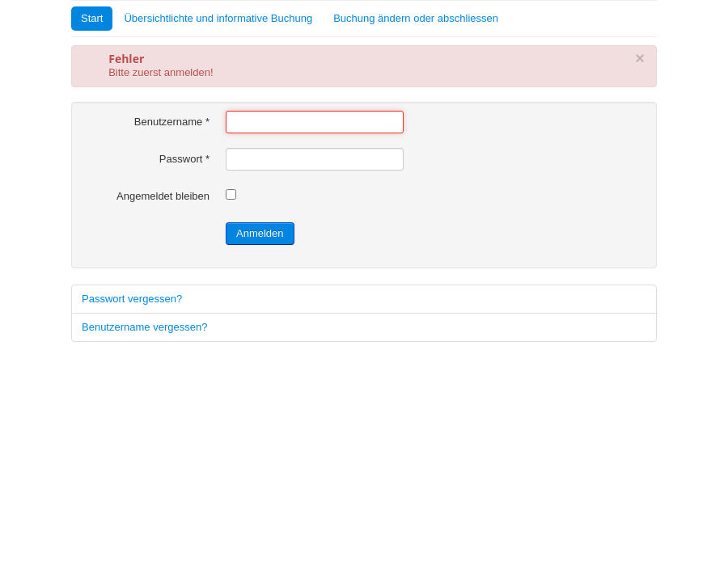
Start (92, 18)
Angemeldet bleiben (163, 196)
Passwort (184, 159)
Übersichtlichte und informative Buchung (218, 18)
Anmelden (260, 233)
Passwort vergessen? (132, 299)
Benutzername (172, 122)
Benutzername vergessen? (144, 327)
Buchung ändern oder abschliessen (416, 18)
